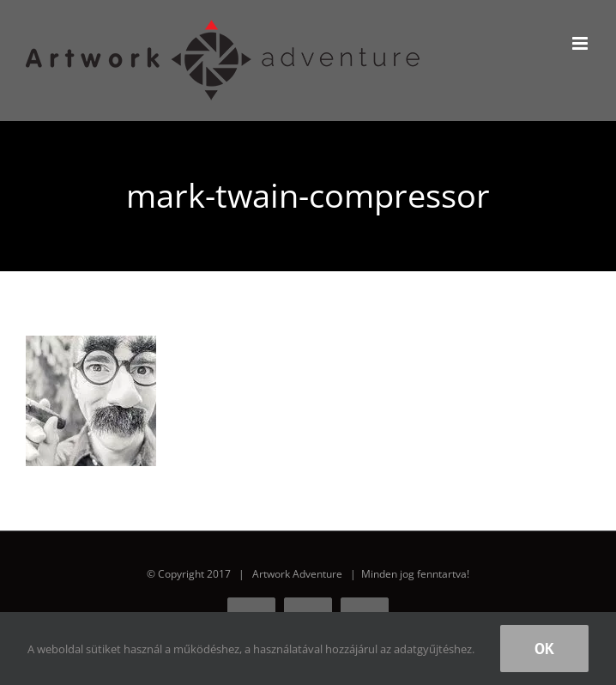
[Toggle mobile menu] (581, 43)
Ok (544, 649)
